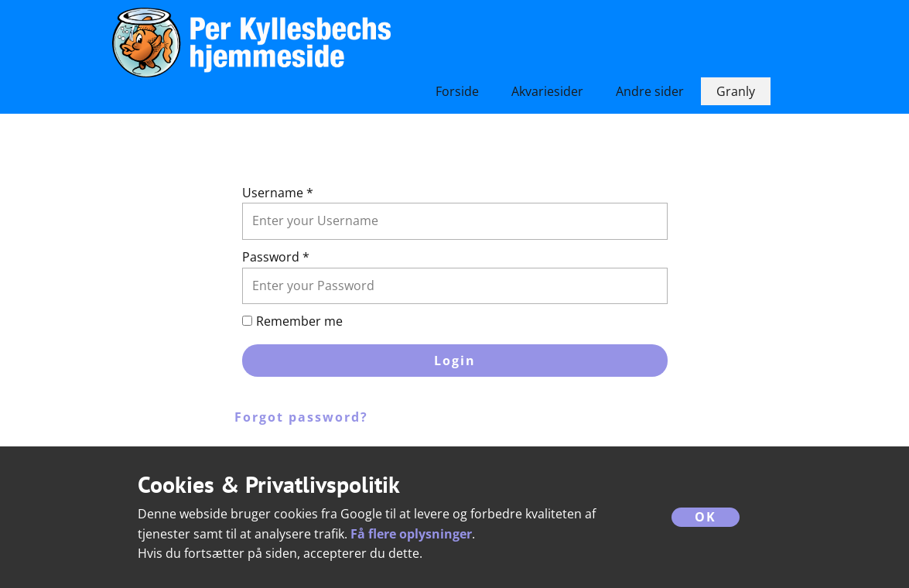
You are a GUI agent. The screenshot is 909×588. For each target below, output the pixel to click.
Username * (278, 193)
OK (706, 517)
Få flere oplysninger (411, 534)
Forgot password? (301, 417)
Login (455, 361)
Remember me (299, 321)
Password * (276, 257)
